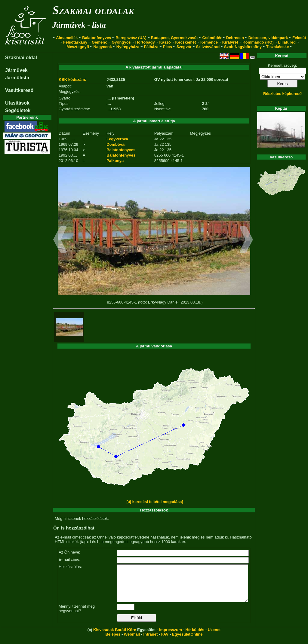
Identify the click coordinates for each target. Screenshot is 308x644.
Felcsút (299, 38)
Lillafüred (287, 42)
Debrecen (235, 38)
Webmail (132, 641)
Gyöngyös (121, 42)
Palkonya (115, 161)
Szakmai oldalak (93, 10)
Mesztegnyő (78, 47)
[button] (60, 240)
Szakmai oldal (21, 58)
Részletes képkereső (282, 94)
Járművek (16, 70)
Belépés (113, 641)
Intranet (151, 641)
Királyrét (230, 42)
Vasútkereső (19, 90)
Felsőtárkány (75, 42)
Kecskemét (186, 42)
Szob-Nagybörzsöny (243, 47)
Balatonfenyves (97, 38)
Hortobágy (145, 42)
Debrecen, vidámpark (268, 38)
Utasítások (17, 103)
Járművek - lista (79, 25)
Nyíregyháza (128, 47)
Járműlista (17, 78)
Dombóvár (116, 144)
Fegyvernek (117, 139)
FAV (165, 641)
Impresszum (171, 637)
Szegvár (184, 47)
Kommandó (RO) (258, 42)
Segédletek (18, 110)
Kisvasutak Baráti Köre (115, 637)
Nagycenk (103, 47)
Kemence (209, 42)
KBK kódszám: (72, 79)
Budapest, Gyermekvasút (174, 38)
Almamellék (67, 38)
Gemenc (99, 42)
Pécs (167, 47)
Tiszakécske (278, 47)
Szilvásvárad (208, 47)
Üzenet (214, 637)
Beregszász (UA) (131, 38)
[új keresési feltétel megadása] (155, 502)
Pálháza (151, 47)
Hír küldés (195, 637)
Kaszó (165, 42)
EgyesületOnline (187, 641)
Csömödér (212, 38)
